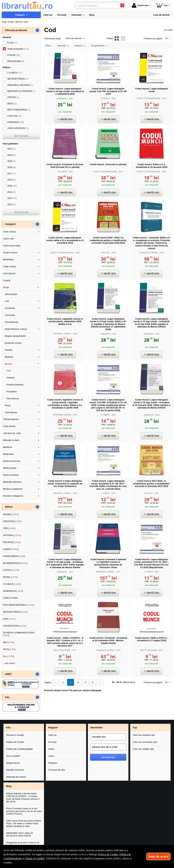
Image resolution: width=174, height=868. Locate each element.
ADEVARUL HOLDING (20, 85)
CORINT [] (11, 549)
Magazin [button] (53, 727)
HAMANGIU (62, 99)
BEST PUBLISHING (62, 650)
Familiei (9, 350)
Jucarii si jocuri (10, 253)
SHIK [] (9, 619)
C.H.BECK (105, 98)
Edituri (52, 749)
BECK (12, 104)
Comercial (10, 308)
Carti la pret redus (12, 246)
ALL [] (8, 656)
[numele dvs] (108, 737)
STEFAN (13, 97)
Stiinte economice (12, 461)
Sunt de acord (158, 856)
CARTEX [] (11, 570)
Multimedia (8, 454)
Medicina (7, 447)
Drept (6, 287)
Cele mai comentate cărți (145, 742)
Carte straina (9, 232)
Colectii (7, 280)
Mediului (9, 357)
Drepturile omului (13, 343)
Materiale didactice (12, 482)
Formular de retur (57, 770)
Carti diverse (9, 273)
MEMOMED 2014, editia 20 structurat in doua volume (20, 834)
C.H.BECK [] (12, 584)
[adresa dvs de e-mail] (108, 747)
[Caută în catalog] (122, 5)
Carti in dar (8, 239)
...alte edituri (9, 663)
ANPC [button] (8, 674)
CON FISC (105, 253)
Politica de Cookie (15, 742)
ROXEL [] (10, 577)
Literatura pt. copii (12, 433)
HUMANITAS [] (13, 591)
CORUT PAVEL (11, 598)
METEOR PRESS (18, 79)
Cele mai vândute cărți (144, 735)
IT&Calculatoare (11, 419)
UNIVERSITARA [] (15, 626)
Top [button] (135, 727)
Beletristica (8, 260)
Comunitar (10, 315)
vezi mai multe (21, 136)
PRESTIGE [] (12, 521)
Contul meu (140, 5)
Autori (51, 756)
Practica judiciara (15, 385)
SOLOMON (62, 172)
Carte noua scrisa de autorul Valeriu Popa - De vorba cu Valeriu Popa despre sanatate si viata (24, 823)
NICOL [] (9, 649)
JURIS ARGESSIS (18, 128)
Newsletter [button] (97, 727)
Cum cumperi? (13, 756)
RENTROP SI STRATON (21, 91)
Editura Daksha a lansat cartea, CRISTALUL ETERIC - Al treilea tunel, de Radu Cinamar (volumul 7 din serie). (23, 797)
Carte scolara (10, 266)
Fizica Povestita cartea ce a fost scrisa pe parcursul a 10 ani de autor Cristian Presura (24, 811)
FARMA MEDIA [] (14, 556)
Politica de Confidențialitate (19, 749)
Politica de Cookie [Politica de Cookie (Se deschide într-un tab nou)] (108, 854)
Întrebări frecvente (15, 770)
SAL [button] (7, 697)
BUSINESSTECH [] (15, 563)
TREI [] (9, 528)
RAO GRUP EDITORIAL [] (19, 605)
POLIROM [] (12, 542)
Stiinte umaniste (11, 475)
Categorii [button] (10, 224)
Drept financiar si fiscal (16, 329)
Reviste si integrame (13, 496)
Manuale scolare (11, 440)
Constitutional (11, 322)
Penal (8, 405)
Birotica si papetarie (13, 489)
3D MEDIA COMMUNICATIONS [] (19, 634)
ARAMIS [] (11, 514)
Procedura (12, 392)
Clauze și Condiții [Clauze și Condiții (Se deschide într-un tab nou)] (35, 858)
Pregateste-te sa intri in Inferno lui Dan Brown (23, 844)
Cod (9, 371)
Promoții (53, 742)
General (10, 378)
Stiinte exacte (10, 468)
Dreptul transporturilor (15, 336)
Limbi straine (9, 426)
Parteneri (53, 763)
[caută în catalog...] (97, 6)
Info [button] (8, 727)
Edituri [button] (9, 507)
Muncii (8, 364)
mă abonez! (108, 757)
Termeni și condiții (15, 735)
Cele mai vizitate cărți (143, 749)
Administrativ (11, 294)
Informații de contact (16, 777)
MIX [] (8, 642)
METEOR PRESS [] (15, 612)
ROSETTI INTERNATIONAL (149, 98)
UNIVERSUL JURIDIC (149, 253)
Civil (7, 301)
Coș (162, 5)
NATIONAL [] (12, 535)
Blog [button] (9, 786)
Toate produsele (18, 49)
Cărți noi (53, 735)
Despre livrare (13, 763)
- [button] (37, 30)
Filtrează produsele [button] (16, 30)
